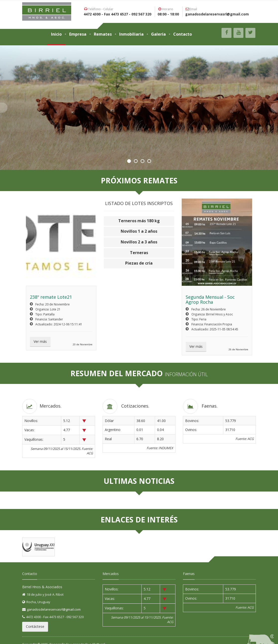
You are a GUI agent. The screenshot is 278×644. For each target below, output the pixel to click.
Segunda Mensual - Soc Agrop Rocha (210, 299)
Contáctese (35, 626)
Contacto (183, 34)
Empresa (78, 34)
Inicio (56, 34)
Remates (103, 34)
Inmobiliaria (131, 34)
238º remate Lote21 (51, 297)
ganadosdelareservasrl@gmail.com (54, 609)
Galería (158, 34)
